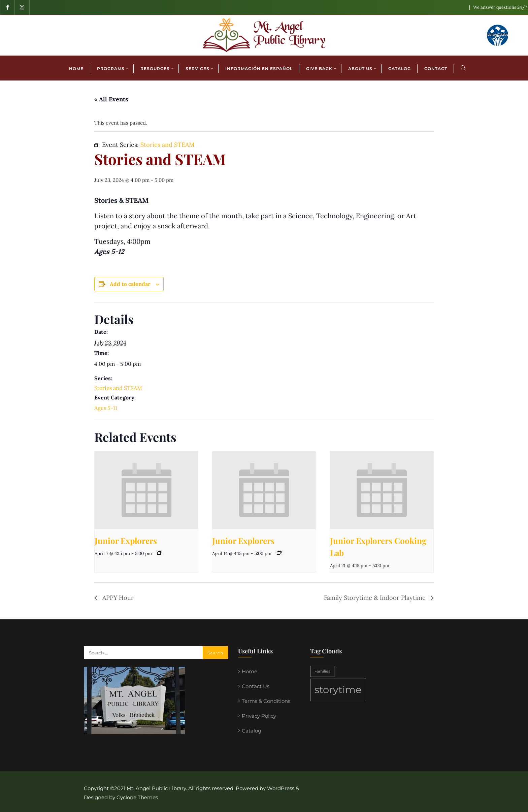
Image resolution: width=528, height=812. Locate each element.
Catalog (252, 731)
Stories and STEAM (118, 388)
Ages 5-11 (106, 408)
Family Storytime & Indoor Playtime (376, 598)
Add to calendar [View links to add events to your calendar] (130, 284)
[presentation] (146, 490)
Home (250, 671)
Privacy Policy (259, 716)
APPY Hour (117, 598)
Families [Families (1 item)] (322, 671)
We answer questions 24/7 (500, 7)
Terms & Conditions (266, 701)
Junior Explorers (126, 541)
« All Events (111, 99)
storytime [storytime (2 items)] (338, 690)
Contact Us (256, 686)
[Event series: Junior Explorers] (160, 553)
